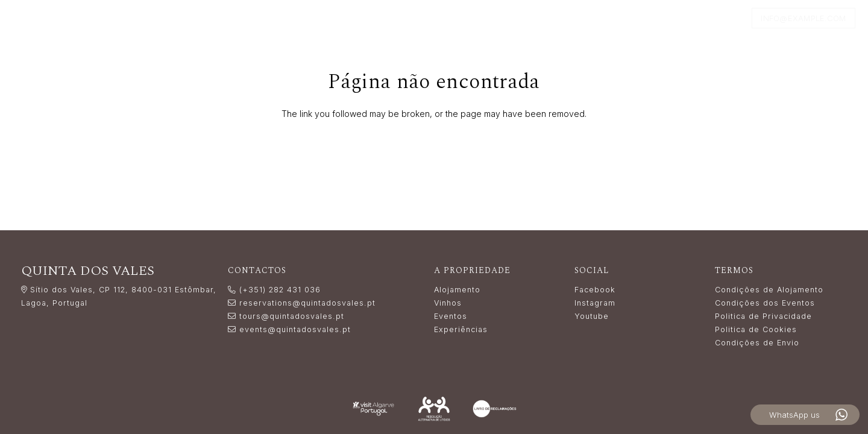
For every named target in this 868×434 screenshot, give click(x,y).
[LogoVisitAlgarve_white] (373, 409)
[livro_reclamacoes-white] (495, 409)
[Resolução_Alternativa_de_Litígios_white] (434, 409)
